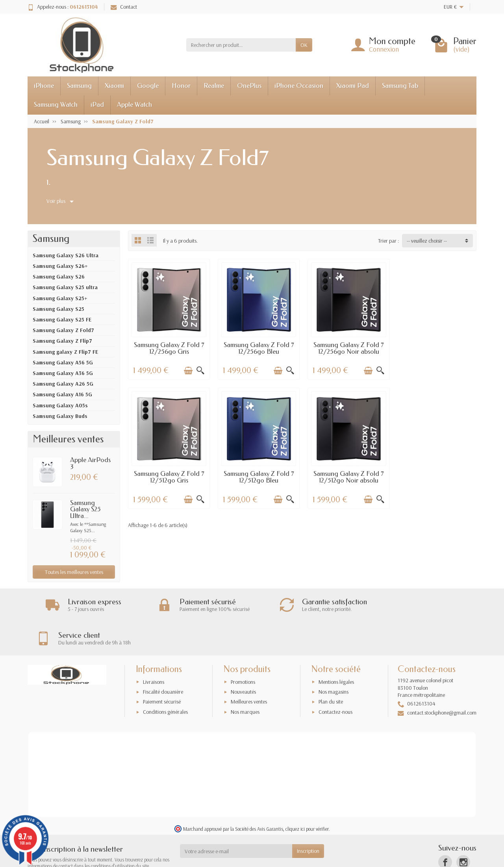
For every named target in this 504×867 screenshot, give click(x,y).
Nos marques (245, 679)
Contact (124, 7)
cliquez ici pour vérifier (307, 796)
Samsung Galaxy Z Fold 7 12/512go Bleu (169, 476)
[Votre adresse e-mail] (236, 818)
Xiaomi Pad (353, 86)
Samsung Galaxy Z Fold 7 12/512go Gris (436, 347)
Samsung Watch (56, 105)
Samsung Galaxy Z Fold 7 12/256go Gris (169, 347)
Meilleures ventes (249, 669)
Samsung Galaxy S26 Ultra (66, 255)
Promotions (243, 649)
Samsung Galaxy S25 (58, 309)
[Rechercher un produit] (241, 45)
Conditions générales (165, 679)
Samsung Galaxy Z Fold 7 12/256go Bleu (258, 347)
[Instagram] (463, 829)
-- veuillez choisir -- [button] (427, 241)
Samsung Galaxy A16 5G (62, 394)
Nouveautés (243, 659)
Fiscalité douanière (163, 659)
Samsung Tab (400, 86)
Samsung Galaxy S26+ (60, 266)
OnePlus (249, 86)
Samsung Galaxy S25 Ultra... (85, 510)
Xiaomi (114, 86)
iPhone (44, 86)
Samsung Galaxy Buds (60, 416)
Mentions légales (336, 649)
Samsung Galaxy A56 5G (63, 362)
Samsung (79, 86)
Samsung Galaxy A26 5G (63, 384)
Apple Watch (134, 105)
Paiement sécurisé (162, 669)
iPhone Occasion (299, 86)
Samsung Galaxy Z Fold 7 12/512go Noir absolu (258, 476)
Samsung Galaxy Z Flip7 (62, 341)
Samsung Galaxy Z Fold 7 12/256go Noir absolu (347, 347)
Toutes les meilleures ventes (74, 572)
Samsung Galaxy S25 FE (62, 319)
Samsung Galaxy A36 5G (63, 373)
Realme (214, 86)
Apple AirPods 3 (90, 463)
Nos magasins (334, 659)
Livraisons (154, 649)
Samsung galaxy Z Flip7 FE (65, 352)
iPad (97, 105)
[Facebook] (445, 829)
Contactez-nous (335, 679)
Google (148, 86)
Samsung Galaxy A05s (60, 405)
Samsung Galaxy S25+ (60, 298)
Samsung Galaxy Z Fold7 (63, 330)
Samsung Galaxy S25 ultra (65, 287)
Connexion (384, 49)
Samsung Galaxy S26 (59, 277)
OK (304, 45)
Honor (181, 86)
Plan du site (331, 669)
